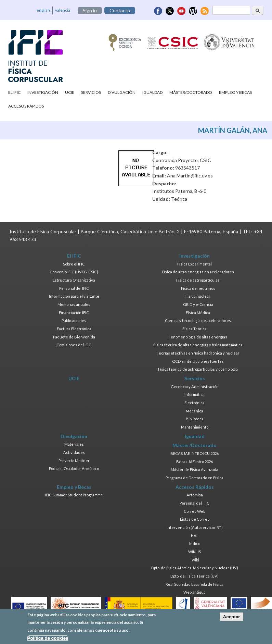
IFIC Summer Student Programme (74, 495)
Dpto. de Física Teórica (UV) (195, 576)
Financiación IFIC (74, 313)
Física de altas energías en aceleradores (198, 272)
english (43, 10)
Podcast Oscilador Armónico (74, 468)
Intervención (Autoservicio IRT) (195, 527)
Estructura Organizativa (74, 280)
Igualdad (152, 92)
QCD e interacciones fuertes (198, 361)
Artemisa (195, 495)
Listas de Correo (195, 519)
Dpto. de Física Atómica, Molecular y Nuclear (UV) (195, 568)
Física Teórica (195, 329)
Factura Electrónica (74, 329)
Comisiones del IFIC (74, 345)
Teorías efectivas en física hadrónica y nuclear (198, 353)
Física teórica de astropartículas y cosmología (198, 369)
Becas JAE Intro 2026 (195, 462)
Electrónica (195, 403)
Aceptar (232, 618)
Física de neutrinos (198, 288)
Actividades (74, 452)
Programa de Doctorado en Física (195, 478)
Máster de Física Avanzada (195, 469)
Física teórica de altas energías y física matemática (198, 345)
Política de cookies (48, 640)
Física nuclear (198, 296)
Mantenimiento (195, 427)
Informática (195, 394)
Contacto (120, 10)
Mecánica (195, 411)
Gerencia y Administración (195, 387)
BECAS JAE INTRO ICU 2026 (195, 453)
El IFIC (14, 92)
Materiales (74, 444)
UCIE (70, 92)
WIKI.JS (195, 552)
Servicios (91, 92)
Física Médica (198, 313)
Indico (195, 543)
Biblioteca (195, 419)
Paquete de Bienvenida (74, 337)
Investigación (43, 92)
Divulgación (122, 92)
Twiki (195, 560)
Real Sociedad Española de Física (195, 584)
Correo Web (195, 511)
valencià (63, 10)
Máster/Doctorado (191, 92)
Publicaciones (74, 320)
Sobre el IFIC (74, 264)
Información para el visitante (74, 296)
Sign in (90, 10)
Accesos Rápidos (26, 106)
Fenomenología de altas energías (198, 337)
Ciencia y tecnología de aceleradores (198, 320)
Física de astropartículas (198, 280)
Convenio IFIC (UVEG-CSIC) (74, 272)
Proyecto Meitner (74, 461)
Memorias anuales (74, 304)
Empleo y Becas (235, 92)
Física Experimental (195, 264)
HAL (195, 536)
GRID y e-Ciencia (198, 304)
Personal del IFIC (74, 288)
